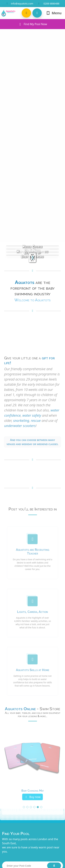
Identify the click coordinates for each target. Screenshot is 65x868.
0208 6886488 (51, 4)
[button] (26, 13)
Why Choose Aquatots (33, 252)
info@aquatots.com (22, 4)
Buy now (32, 797)
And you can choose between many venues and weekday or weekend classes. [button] (33, 452)
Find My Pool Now (33, 24)
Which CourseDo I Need (32, 248)
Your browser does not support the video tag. (32, 362)
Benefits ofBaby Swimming (32, 255)
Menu (54, 13)
